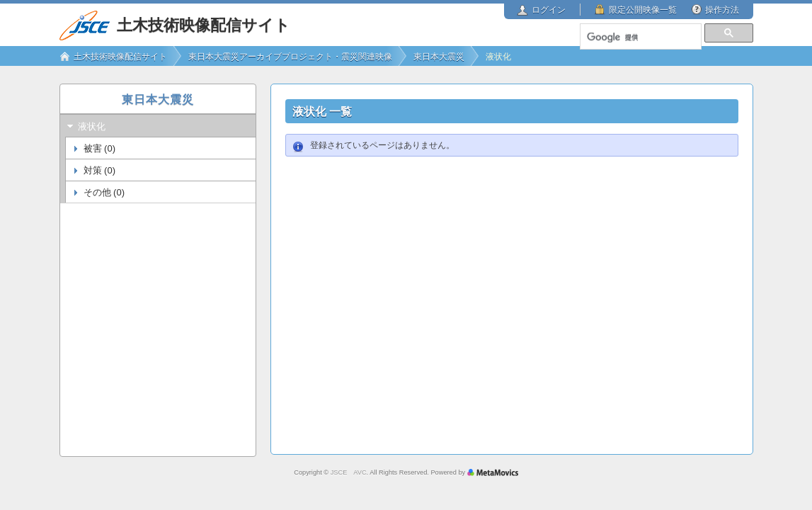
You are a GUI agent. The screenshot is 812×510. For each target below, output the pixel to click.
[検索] (640, 38)
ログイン (549, 10)
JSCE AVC (349, 472)
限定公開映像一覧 (643, 10)
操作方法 (722, 10)
